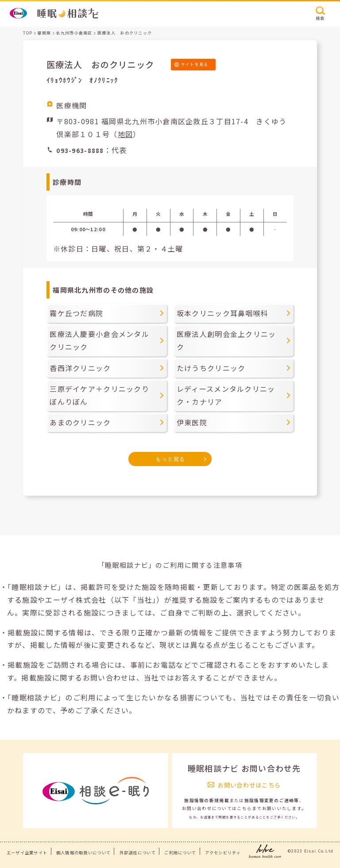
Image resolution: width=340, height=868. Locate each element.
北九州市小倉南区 (74, 33)
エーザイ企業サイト (27, 853)
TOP (28, 33)
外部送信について (138, 853)
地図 (126, 134)
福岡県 (44, 33)
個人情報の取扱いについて (83, 853)
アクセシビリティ (223, 853)
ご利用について (180, 853)
